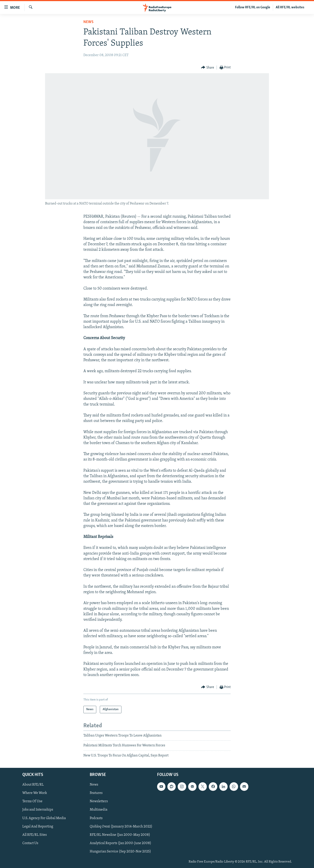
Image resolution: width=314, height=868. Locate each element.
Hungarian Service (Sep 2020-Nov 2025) (120, 852)
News (88, 22)
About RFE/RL (33, 785)
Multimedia (99, 810)
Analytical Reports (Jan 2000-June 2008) (120, 843)
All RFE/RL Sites (35, 835)
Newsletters (99, 802)
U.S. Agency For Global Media (44, 818)
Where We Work (35, 793)
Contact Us (30, 843)
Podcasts (96, 818)
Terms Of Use (32, 802)
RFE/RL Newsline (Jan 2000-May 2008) (120, 835)
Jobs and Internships (38, 810)
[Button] (208, 68)
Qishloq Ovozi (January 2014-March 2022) (121, 827)
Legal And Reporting (38, 827)
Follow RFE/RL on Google (253, 7)
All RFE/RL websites (290, 7)
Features (96, 793)
